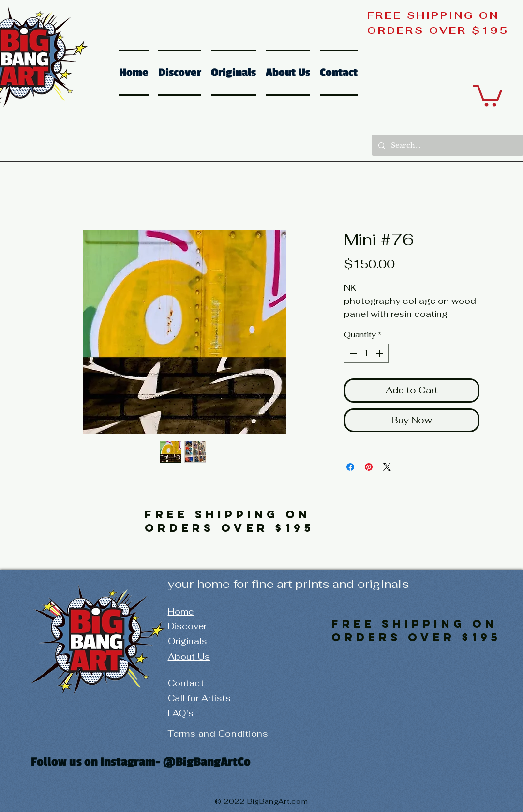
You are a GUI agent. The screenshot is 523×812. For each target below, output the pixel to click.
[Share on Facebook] (350, 467)
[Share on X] (387, 467)
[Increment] (380, 353)
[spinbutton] (366, 353)
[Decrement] (352, 353)
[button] (488, 94)
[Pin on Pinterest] (369, 467)
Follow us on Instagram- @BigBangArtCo (141, 762)
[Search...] (447, 145)
